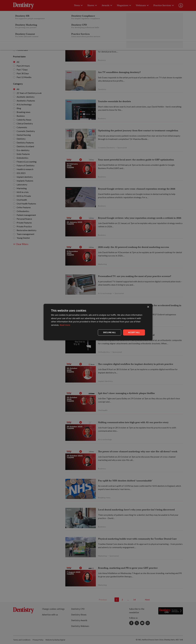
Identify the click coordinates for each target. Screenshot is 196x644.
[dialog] (98, 322)
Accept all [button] (134, 332)
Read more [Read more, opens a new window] (65, 325)
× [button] (148, 307)
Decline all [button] (109, 332)
